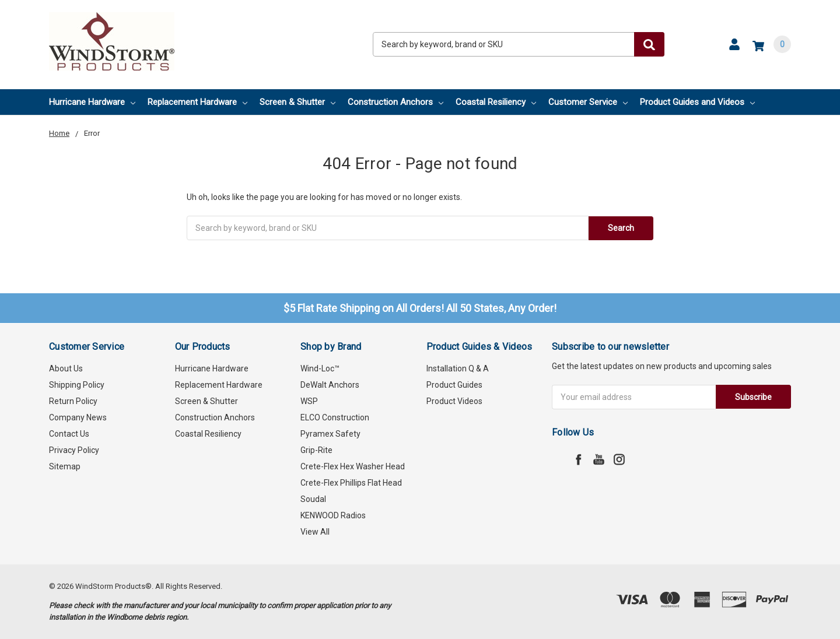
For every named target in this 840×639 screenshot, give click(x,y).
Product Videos (454, 401)
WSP (309, 401)
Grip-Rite (316, 450)
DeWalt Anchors (330, 385)
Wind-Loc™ (320, 368)
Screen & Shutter (297, 102)
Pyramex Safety (330, 434)
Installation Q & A (458, 368)
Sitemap (65, 466)
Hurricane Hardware (92, 102)
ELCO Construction (335, 417)
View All (315, 532)
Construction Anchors (395, 102)
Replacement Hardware (197, 102)
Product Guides (454, 385)
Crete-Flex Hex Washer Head (353, 466)
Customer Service (588, 102)
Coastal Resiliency (496, 102)
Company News (78, 417)
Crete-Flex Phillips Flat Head (351, 483)
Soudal (313, 499)
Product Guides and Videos (697, 102)
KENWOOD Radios (333, 515)
